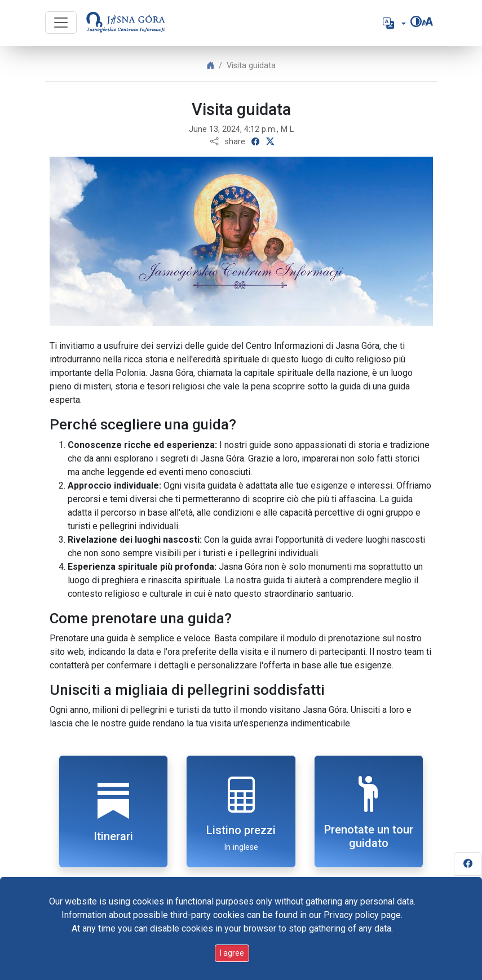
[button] (393, 23)
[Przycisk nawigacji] (61, 23)
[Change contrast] (416, 21)
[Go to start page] (126, 23)
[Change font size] (427, 21)
